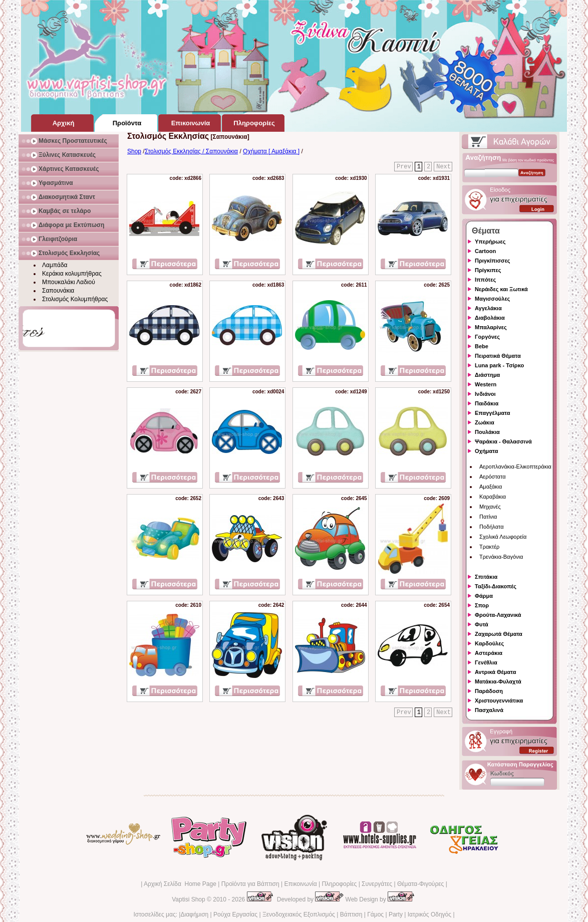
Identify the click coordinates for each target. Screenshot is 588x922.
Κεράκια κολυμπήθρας (72, 274)
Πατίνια (488, 517)
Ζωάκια (485, 422)
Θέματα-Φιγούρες (420, 884)
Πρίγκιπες (488, 270)
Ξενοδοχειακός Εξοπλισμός (299, 914)
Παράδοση (489, 691)
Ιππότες (485, 280)
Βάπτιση (351, 914)
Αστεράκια (489, 653)
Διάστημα (487, 375)
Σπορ (482, 605)
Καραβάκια (493, 497)
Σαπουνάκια (58, 291)
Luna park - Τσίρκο (499, 365)
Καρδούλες (489, 643)
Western (486, 384)
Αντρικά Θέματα (495, 672)
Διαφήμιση (194, 914)
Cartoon (485, 251)
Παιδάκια (487, 403)
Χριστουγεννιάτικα (499, 701)
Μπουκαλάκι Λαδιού (69, 282)
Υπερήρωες (490, 242)
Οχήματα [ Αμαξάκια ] (271, 151)
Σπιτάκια (486, 577)
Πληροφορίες (339, 884)
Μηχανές (490, 507)
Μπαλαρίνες (491, 327)
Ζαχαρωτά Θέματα (499, 634)
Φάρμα (484, 596)
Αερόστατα (493, 477)
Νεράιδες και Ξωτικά (501, 289)
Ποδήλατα (492, 527)
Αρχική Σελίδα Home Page (180, 884)
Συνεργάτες (377, 884)
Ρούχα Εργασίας (235, 914)
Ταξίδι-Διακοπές (496, 586)
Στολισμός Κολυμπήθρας (75, 299)
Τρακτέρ (489, 547)
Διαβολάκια (490, 318)
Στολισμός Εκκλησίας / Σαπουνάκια (191, 151)
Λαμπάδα (55, 265)
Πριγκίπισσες (493, 261)
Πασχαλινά (489, 710)
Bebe (482, 346)
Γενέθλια (486, 662)
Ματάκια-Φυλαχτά (498, 681)
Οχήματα (486, 451)
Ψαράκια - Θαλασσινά (503, 441)
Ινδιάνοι (485, 394)
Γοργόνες (487, 337)
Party (396, 914)
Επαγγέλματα (492, 413)
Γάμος (375, 914)
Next (444, 167)
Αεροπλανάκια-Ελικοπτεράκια (515, 467)
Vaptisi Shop (189, 899)
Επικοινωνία (300, 884)
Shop (134, 151)
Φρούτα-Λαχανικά (498, 615)
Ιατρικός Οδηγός (429, 914)
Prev (404, 167)
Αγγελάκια (488, 308)
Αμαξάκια (491, 487)
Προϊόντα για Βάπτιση (250, 884)
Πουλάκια (487, 432)
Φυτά (482, 624)
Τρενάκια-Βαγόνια (501, 557)
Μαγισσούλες (492, 299)
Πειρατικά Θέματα (498, 356)
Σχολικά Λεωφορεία (503, 537)
